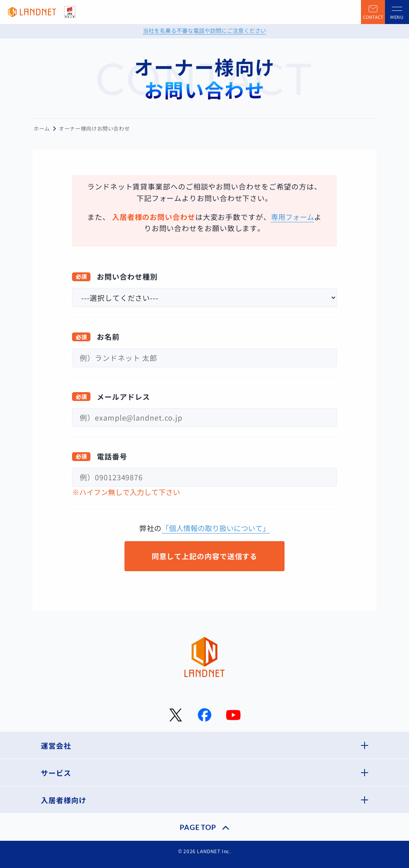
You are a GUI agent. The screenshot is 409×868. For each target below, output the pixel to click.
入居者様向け (63, 800)
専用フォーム (293, 217)
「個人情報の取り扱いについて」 (216, 528)
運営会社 (56, 745)
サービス (56, 773)
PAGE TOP (198, 827)
